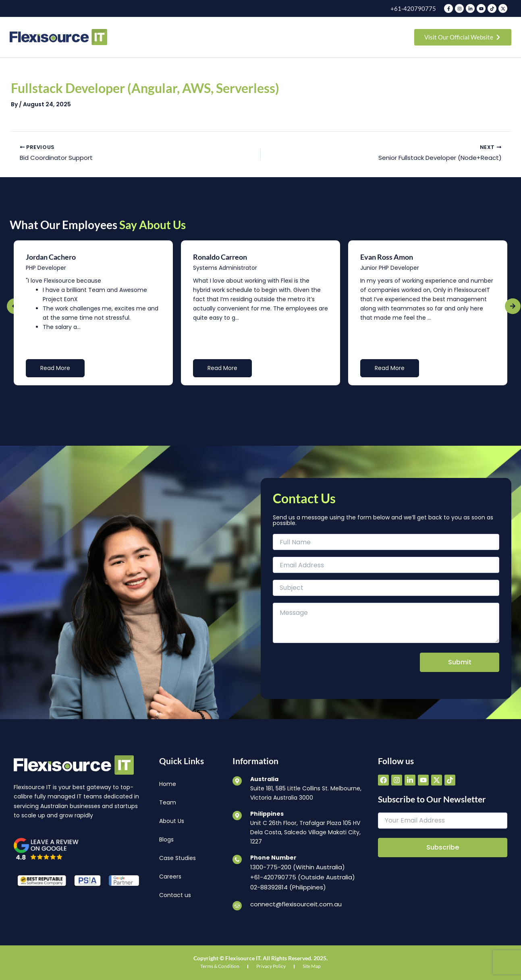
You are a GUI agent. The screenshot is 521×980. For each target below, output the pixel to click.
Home (168, 785)
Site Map (312, 964)
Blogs (166, 840)
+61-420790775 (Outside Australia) (300, 877)
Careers (170, 877)
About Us (172, 822)
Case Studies (177, 859)
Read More (55, 369)
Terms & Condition (220, 964)
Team (168, 803)
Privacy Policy (271, 964)
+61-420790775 (416, 8)
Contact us (175, 896)
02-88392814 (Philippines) (287, 887)
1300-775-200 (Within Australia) (295, 868)
